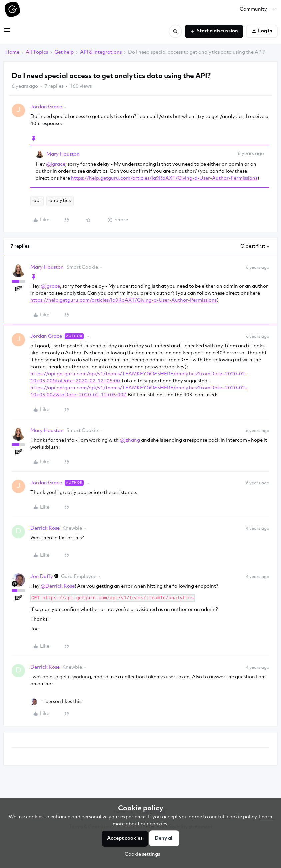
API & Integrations (101, 52)
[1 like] (56, 702)
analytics (60, 201)
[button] (7, 33)
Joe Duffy (42, 577)
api (37, 201)
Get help (64, 52)
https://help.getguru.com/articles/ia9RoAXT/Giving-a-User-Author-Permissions (164, 178)
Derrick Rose (45, 528)
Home (12, 52)
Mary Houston (63, 154)
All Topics (37, 52)
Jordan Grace (46, 107)
